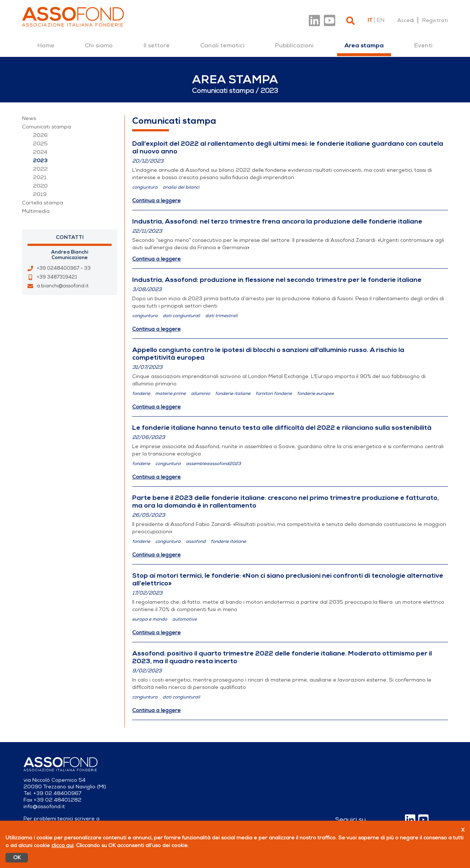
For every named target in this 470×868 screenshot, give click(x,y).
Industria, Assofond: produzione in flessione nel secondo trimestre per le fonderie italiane (277, 280)
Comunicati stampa (46, 127)
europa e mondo (150, 619)
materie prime (171, 393)
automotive (185, 619)
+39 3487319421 (57, 277)
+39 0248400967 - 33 (64, 268)
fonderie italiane (233, 393)
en (380, 20)
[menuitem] (46, 46)
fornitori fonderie (274, 393)
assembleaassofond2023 (213, 464)
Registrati (435, 20)
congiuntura (145, 187)
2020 (40, 186)
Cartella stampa (43, 203)
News (29, 118)
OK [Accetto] (17, 858)
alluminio (200, 393)
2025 (40, 144)
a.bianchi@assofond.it (63, 286)
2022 (40, 169)
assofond (196, 541)
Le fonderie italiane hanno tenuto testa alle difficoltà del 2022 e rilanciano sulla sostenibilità (282, 428)
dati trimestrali (221, 316)
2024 (40, 152)
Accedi (406, 20)
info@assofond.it (44, 807)
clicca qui (62, 845)
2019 (40, 194)
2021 (40, 177)
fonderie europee (315, 393)
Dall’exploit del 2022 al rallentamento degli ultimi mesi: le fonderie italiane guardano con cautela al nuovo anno (288, 147)
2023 (40, 161)
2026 (40, 135)
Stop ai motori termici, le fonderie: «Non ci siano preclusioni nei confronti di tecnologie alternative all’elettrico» (288, 579)
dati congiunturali (181, 316)
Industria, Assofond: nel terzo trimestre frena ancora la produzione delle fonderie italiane (277, 221)
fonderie (141, 393)
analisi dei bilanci (181, 187)
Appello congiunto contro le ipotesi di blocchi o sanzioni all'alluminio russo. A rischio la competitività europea (268, 354)
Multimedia (36, 211)
